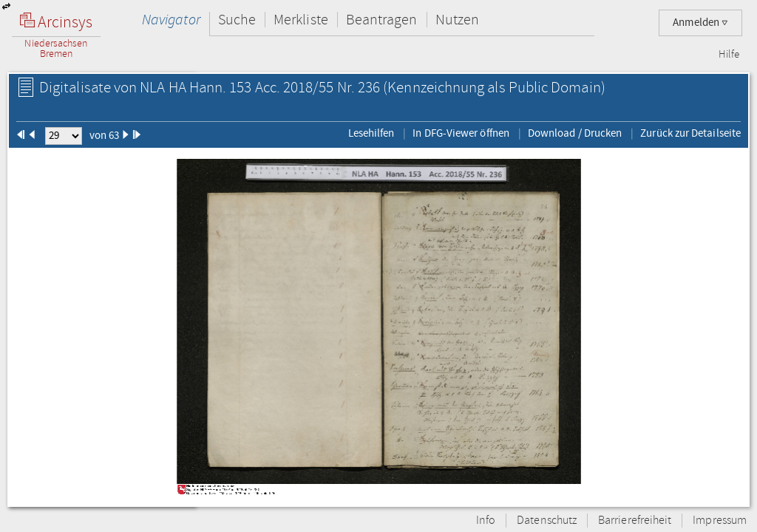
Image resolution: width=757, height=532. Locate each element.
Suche (237, 20)
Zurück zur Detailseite (690, 133)
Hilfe (729, 55)
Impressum (720, 521)
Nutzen (457, 20)
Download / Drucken (575, 133)
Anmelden (700, 23)
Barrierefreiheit (635, 521)
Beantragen (382, 20)
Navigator (171, 20)
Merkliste (301, 20)
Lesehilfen (371, 133)
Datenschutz (547, 521)
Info (486, 521)
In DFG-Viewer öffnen (461, 133)
